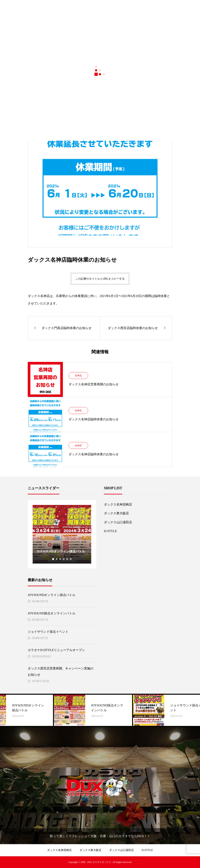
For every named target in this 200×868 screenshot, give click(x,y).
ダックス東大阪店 (116, 513)
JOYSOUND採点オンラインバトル (52, 613)
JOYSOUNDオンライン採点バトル (52, 595)
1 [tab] (53, 559)
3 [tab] (60, 559)
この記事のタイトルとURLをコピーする (100, 279)
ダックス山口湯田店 (118, 522)
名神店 (78, 376)
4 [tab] (64, 559)
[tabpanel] (62, 534)
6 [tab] (71, 559)
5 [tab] (67, 559)
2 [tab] (57, 559)
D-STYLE (110, 531)
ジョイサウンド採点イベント (48, 632)
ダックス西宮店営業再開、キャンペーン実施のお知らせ (61, 672)
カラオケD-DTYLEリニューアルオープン (56, 650)
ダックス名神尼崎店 (118, 504)
